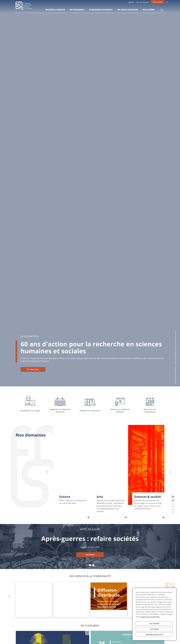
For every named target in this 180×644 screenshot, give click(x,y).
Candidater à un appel (30, 404)
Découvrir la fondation (55, 10)
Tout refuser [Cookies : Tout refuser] (154, 629)
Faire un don (157, 2)
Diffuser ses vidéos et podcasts (120, 404)
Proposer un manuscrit (90, 404)
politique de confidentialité (150, 617)
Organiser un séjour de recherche (60, 404)
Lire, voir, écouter (142, 2)
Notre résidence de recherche (101, 10)
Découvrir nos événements (150, 404)
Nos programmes (77, 10)
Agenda (131, 2)
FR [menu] (167, 2)
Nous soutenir (149, 10)
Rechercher (162, 10)
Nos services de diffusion (128, 10)
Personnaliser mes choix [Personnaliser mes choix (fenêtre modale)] (154, 635)
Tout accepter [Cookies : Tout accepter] (154, 624)
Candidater (90, 555)
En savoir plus (33, 369)
